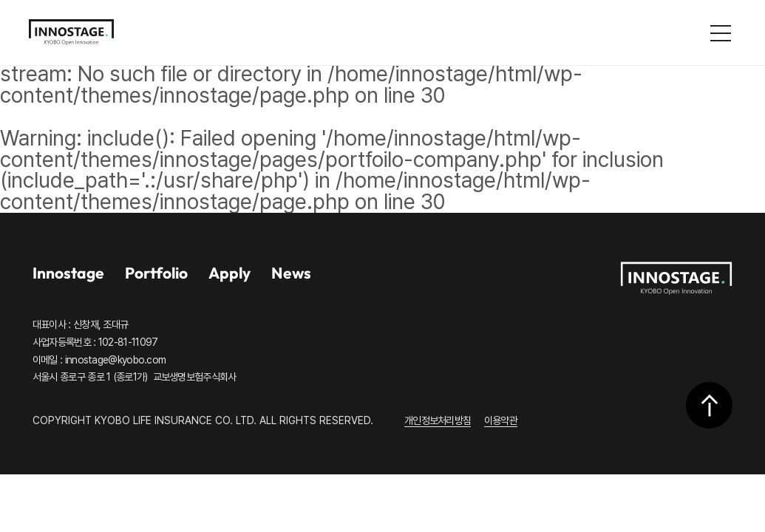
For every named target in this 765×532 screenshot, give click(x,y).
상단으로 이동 (709, 405)
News (291, 273)
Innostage (68, 273)
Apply (229, 273)
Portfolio (156, 273)
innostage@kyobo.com (116, 360)
